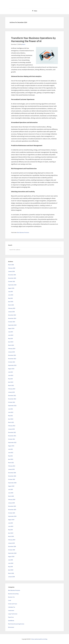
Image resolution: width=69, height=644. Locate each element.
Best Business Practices (23, 232)
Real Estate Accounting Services (16, 624)
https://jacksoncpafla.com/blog (39, 639)
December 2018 (12, 546)
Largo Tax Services (13, 614)
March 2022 (11, 422)
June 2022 (11, 412)
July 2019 (10, 523)
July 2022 (10, 409)
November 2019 (12, 510)
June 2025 (11, 295)
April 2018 (11, 570)
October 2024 (12, 322)
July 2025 (10, 292)
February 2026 (12, 268)
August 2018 (11, 556)
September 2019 (12, 516)
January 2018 (11, 577)
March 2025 (11, 305)
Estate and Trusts (13, 604)
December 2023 (12, 355)
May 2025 (10, 298)
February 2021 (12, 466)
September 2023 (12, 365)
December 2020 (12, 473)
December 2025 (12, 275)
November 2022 (12, 399)
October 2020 (12, 479)
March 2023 (11, 385)
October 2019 (12, 513)
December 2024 (12, 315)
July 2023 (10, 372)
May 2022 (10, 416)
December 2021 (12, 432)
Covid (10, 600)
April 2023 (11, 382)
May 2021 (10, 456)
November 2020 (12, 476)
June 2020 (11, 493)
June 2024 (11, 335)
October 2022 (12, 402)
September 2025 (12, 285)
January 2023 (11, 392)
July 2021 (10, 449)
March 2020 (11, 496)
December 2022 (12, 395)
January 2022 (11, 429)
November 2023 (12, 359)
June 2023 (11, 375)
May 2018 (10, 567)
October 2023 (12, 362)
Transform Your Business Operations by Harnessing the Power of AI (33, 40)
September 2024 (12, 325)
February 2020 (12, 499)
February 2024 (12, 349)
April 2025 (11, 302)
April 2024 (11, 342)
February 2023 (12, 389)
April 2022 (11, 419)
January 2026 (11, 271)
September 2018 (12, 553)
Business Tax (11, 597)
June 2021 (11, 453)
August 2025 (11, 288)
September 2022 (12, 406)
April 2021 (11, 459)
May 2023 (10, 379)
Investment (11, 610)
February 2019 (12, 540)
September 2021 (12, 442)
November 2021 (12, 436)
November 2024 (12, 318)
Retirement (11, 627)
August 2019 (11, 520)
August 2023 (11, 369)
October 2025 (12, 281)
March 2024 (11, 345)
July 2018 (10, 560)
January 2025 (11, 312)
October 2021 (12, 439)
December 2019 (12, 506)
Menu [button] (36, 11)
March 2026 (11, 265)
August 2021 (11, 446)
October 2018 (12, 550)
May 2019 (10, 530)
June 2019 (11, 526)
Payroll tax (11, 617)
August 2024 (11, 328)
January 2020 (11, 503)
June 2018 (11, 563)
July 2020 (10, 489)
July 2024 (10, 332)
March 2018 (11, 573)
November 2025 (12, 278)
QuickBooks (11, 621)
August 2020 (11, 486)
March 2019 (11, 536)
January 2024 (11, 352)
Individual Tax (12, 607)
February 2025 (12, 308)
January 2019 (11, 543)
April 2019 (11, 533)
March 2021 (11, 463)
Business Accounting (13, 594)
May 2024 (10, 338)
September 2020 (12, 483)
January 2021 (11, 469)
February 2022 (12, 426)
